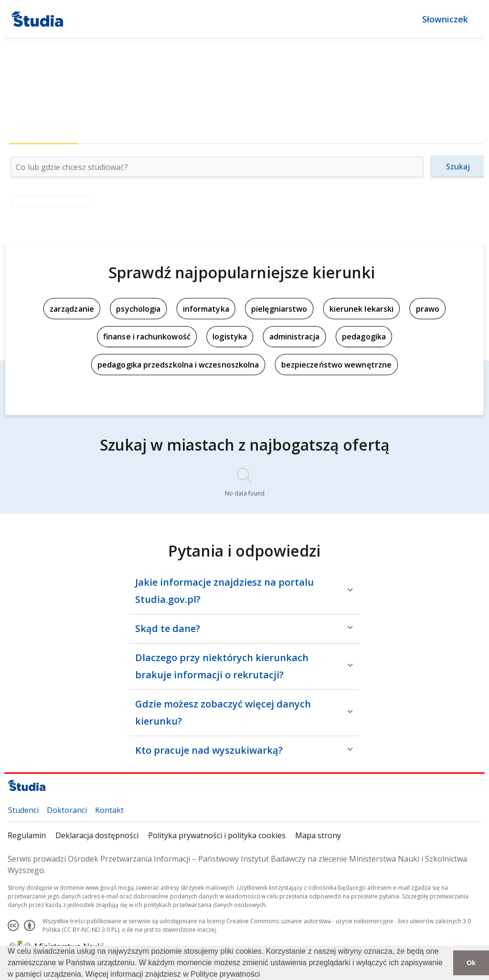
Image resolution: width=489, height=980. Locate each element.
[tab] (44, 135)
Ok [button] (471, 963)
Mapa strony (318, 835)
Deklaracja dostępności (97, 835)
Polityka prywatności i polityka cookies (217, 835)
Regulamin (27, 835)
